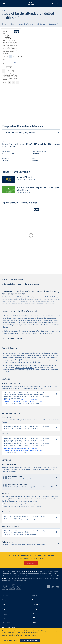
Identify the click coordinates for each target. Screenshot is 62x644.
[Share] (53, 119)
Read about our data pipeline (12, 338)
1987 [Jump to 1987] (9, 113)
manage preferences (29, 635)
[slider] (14, 113)
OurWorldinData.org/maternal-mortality (13, 120)
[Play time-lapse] (4, 113)
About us (35, 605)
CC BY (26, 120)
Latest (4, 624)
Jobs (33, 623)
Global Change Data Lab (32, 577)
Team (34, 619)
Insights (4, 614)
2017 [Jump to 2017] (57, 113)
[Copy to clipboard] (54, 394)
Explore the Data (8, 24)
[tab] (7, 40)
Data (3, 610)
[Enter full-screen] (58, 119)
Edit (57, 40)
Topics (4, 605)
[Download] (49, 119)
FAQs (15, 586)
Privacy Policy (17, 635)
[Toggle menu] (4, 3)
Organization (36, 610)
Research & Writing (26, 24)
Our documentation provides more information (33, 503)
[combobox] (53, 3)
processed (57, 144)
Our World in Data (31, 3)
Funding (34, 614)
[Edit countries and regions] (56, 40)
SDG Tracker (6, 628)
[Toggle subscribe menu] (58, 3)
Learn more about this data (18, 118)
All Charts (41, 24)
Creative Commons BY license (25, 368)
